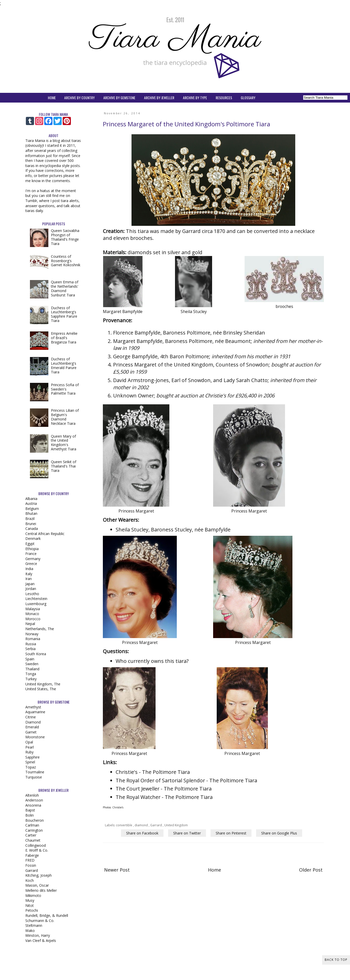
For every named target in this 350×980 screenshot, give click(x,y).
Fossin (31, 865)
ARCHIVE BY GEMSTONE (119, 98)
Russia (31, 644)
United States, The (41, 689)
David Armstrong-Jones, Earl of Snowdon (162, 380)
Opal (29, 742)
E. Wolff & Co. (37, 850)
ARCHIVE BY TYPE (195, 98)
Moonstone (35, 737)
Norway (32, 634)
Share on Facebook (142, 833)
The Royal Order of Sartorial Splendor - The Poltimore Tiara (186, 780)
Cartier (31, 835)
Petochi (32, 910)
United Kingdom (176, 825)
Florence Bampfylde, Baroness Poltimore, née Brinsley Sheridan (189, 333)
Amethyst (33, 707)
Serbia (30, 649)
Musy (30, 900)
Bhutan (31, 513)
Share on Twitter (187, 833)
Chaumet (33, 840)
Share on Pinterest (231, 833)
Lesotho (32, 594)
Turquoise (34, 777)
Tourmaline (35, 772)
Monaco (32, 614)
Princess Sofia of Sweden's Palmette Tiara (65, 389)
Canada (32, 528)
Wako (30, 931)
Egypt (30, 544)
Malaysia (33, 609)
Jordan (31, 589)
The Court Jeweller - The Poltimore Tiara (164, 789)
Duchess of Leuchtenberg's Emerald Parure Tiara (64, 365)
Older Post (311, 870)
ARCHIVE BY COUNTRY (79, 98)
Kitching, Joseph (39, 875)
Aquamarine (35, 712)
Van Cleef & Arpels (41, 940)
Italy (29, 574)
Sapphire (32, 757)
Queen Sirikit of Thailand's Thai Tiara (64, 466)
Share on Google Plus (279, 833)
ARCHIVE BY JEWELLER (159, 98)
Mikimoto (33, 895)
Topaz (31, 767)
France (31, 554)
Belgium (32, 509)
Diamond (33, 722)
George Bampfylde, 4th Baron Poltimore (161, 356)
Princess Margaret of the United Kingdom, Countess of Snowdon (191, 365)
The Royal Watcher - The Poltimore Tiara (164, 797)
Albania (31, 499)
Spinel (30, 762)
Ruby (29, 752)
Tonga (31, 674)
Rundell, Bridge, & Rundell (47, 915)
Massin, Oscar (37, 885)
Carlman (32, 825)
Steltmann (34, 925)
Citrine (31, 717)
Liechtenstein (36, 599)
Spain (30, 659)
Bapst (30, 810)
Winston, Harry (38, 935)
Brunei (31, 524)
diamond (142, 825)
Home (215, 870)
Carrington (34, 830)
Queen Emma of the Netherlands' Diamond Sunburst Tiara (65, 288)
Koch (30, 880)
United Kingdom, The (43, 684)
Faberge (32, 855)
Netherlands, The (40, 629)
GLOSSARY (248, 98)
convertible (124, 825)
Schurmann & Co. (40, 921)
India (29, 569)
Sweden (32, 664)
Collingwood (36, 845)
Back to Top (336, 960)
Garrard (156, 825)
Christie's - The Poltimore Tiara (153, 772)
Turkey (31, 679)
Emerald (32, 727)
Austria (31, 503)
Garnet (31, 732)
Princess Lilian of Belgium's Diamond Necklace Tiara (65, 417)
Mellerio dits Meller (41, 890)
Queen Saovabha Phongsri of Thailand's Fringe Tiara (65, 237)
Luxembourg (36, 604)
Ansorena (33, 805)
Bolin (30, 815)
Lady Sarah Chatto (246, 380)
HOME (52, 98)
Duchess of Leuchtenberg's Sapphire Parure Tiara (64, 314)
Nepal (30, 624)
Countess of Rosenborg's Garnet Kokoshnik (66, 261)
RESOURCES (224, 98)
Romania (33, 639)
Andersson (34, 800)
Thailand (32, 669)
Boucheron (35, 820)
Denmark (33, 538)
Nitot (30, 905)
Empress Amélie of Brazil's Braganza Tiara (64, 338)
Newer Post (117, 870)
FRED (30, 860)
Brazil (30, 519)
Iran (29, 579)
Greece (31, 564)
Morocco (33, 619)
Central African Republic (45, 534)
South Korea (36, 654)
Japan (30, 584)
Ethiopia (32, 549)
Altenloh (32, 795)
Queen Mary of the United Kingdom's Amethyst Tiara (64, 443)
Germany (33, 559)
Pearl (30, 747)
